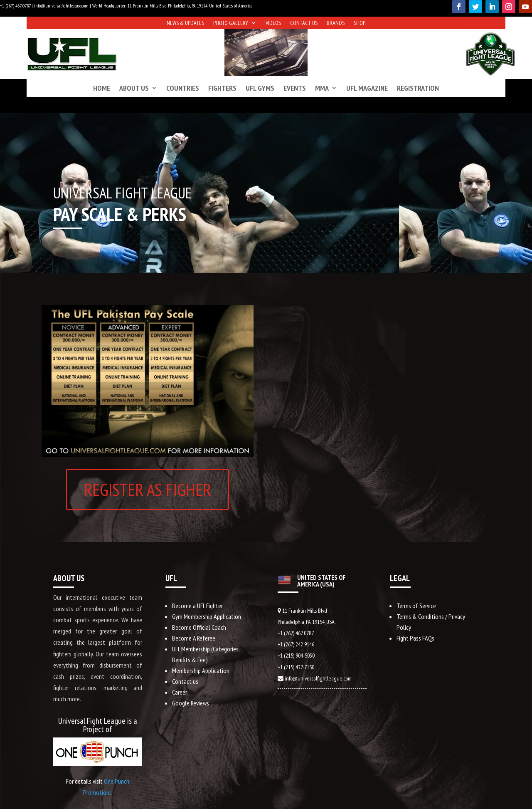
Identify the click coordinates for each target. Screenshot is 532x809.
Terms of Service (416, 606)
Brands (336, 23)
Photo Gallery (231, 23)
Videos (273, 23)
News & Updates (185, 23)
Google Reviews (191, 703)
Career (180, 692)
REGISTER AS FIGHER (148, 489)
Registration (418, 88)
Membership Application (201, 670)
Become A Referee (194, 638)
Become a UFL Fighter (197, 606)
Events (295, 88)
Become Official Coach (199, 627)
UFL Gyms (260, 88)
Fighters (222, 88)
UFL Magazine (367, 88)
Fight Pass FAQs (415, 638)
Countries (183, 88)
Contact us (304, 23)
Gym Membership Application (207, 616)
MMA (322, 88)
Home (102, 88)
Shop (360, 23)
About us (134, 88)
